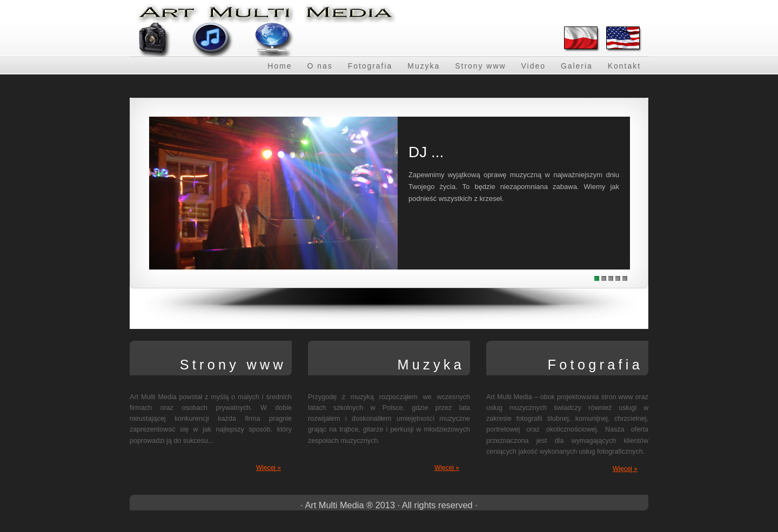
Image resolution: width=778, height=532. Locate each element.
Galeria (577, 66)
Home (280, 66)
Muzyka (424, 66)
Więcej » (269, 468)
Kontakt (624, 66)
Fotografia (370, 66)
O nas (320, 66)
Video (534, 66)
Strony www (480, 66)
